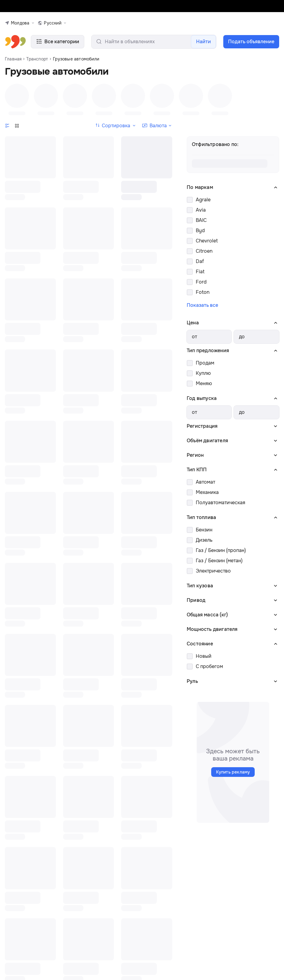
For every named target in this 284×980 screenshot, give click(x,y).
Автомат (205, 482)
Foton (203, 292)
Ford (201, 282)
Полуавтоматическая (221, 503)
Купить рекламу (233, 772)
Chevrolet (207, 241)
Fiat (200, 272)
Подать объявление (251, 42)
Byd (200, 231)
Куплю (203, 373)
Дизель (204, 540)
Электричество (213, 571)
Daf (200, 262)
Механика (207, 493)
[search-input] (149, 42)
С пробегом (209, 667)
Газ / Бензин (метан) (219, 561)
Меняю (204, 384)
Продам (205, 363)
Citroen (204, 251)
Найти (204, 42)
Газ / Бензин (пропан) (221, 551)
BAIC (201, 221)
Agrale (203, 200)
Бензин (204, 530)
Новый (204, 656)
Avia (201, 210)
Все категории (53, 42)
